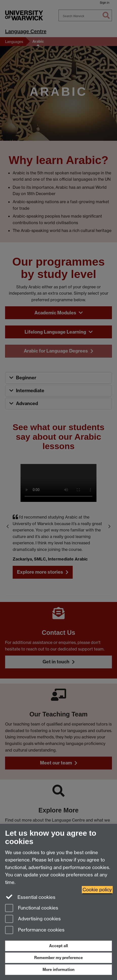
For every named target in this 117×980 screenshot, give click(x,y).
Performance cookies (35, 930)
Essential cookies (30, 897)
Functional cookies (32, 908)
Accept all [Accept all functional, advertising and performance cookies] (58, 946)
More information (58, 970)
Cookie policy (97, 890)
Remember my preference (58, 958)
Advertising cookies (33, 919)
